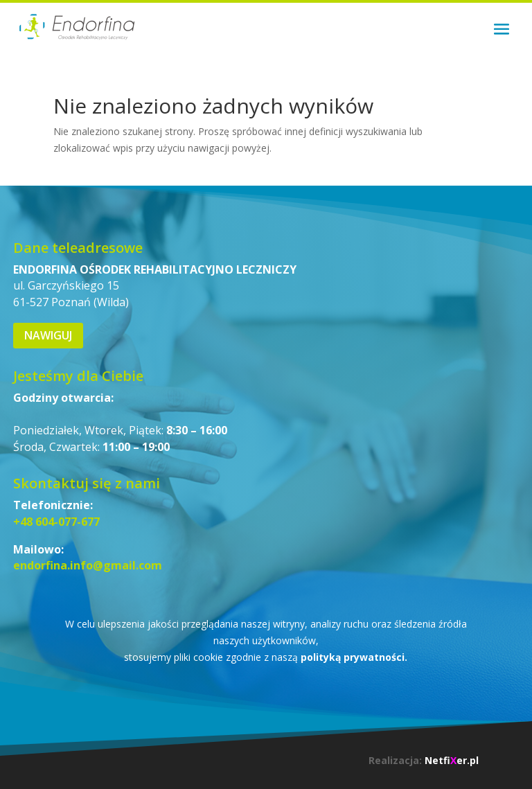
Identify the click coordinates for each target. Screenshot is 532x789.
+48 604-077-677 (56, 522)
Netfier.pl (452, 760)
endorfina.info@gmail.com (88, 565)
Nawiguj (48, 335)
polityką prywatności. (354, 657)
